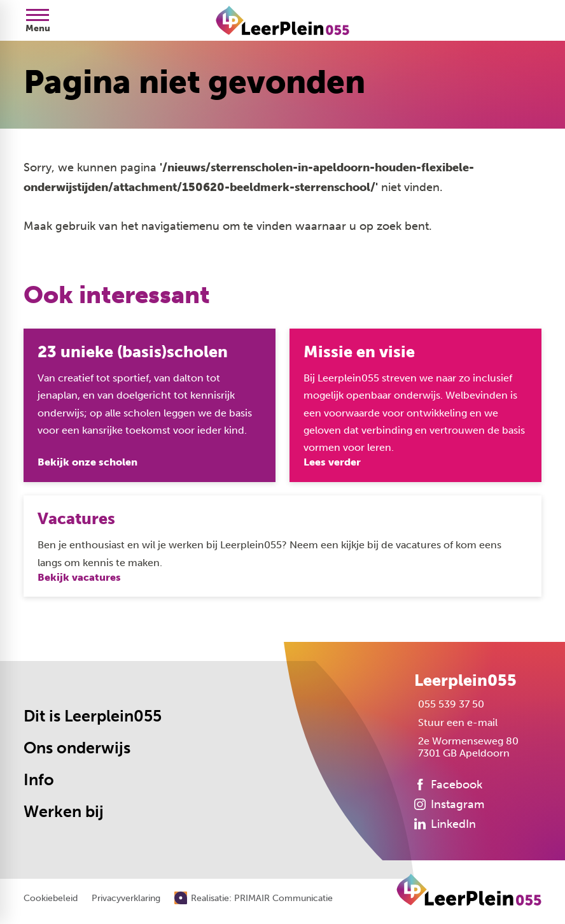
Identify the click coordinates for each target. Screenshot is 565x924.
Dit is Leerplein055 (93, 716)
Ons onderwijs (77, 748)
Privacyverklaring (126, 899)
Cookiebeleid (51, 899)
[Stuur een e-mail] (456, 722)
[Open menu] (38, 20)
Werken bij (64, 812)
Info (39, 780)
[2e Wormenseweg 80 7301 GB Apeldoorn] (466, 747)
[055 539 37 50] (449, 704)
